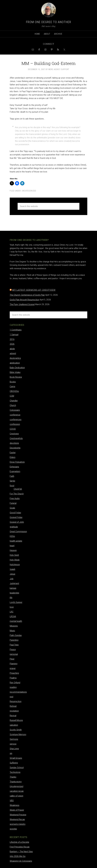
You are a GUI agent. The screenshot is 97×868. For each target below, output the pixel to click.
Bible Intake (15, 372)
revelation (14, 711)
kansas (13, 588)
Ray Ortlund (15, 683)
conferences (16, 420)
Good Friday (15, 513)
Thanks (13, 777)
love (12, 607)
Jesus (12, 574)
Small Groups (16, 758)
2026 (12, 344)
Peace (13, 649)
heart (12, 546)
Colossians (15, 410)
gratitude (14, 527)
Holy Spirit (14, 555)
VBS (12, 801)
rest (11, 697)
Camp (12, 386)
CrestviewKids (16, 438)
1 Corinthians (16, 330)
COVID (13, 429)
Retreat (13, 706)
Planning (14, 664)
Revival (13, 716)
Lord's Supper (16, 602)
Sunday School (17, 767)
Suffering (14, 763)
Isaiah (12, 569)
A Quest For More (52, 91)
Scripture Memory (18, 734)
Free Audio (15, 498)
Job (12, 579)
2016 (12, 339)
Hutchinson (15, 565)
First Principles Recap (20, 847)
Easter (13, 453)
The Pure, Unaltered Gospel (22, 304)
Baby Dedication (17, 368)
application (15, 363)
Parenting (14, 640)
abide (12, 349)
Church (13, 405)
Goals (12, 508)
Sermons (14, 739)
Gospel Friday (16, 517)
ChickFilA (18, 489)
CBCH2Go (14, 391)
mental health (16, 621)
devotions (14, 443)
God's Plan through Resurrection (24, 300)
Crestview (14, 434)
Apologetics (15, 358)
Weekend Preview (18, 815)
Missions (14, 626)
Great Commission (18, 531)
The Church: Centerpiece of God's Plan (27, 295)
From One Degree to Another (49, 22)
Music (12, 631)
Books (13, 382)
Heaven (13, 550)
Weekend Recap (17, 819)
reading (13, 687)
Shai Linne (14, 749)
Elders (13, 457)
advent (13, 353)
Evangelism (15, 471)
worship (13, 829)
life (11, 598)
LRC (12, 612)
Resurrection (16, 701)
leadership (14, 593)
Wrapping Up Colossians (21, 861)
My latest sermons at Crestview (34, 290)
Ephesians (14, 467)
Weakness (15, 805)
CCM (12, 396)
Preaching (14, 673)
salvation (14, 725)
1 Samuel (14, 335)
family (12, 481)
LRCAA (13, 616)
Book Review (16, 377)
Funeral (13, 503)
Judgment (14, 583)
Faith (12, 476)
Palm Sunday (16, 635)
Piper (12, 659)
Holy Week (15, 560)
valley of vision (16, 796)
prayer (13, 668)
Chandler (14, 401)
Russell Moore (16, 720)
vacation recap (17, 791)
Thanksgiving (16, 782)
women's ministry (18, 824)
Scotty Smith (16, 730)
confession (15, 424)
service (13, 744)
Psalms (13, 678)
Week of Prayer (17, 810)
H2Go (12, 536)
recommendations (18, 692)
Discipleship (15, 448)
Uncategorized (29, 191)
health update (16, 541)
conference (15, 415)
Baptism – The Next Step (21, 852)
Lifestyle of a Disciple (19, 842)
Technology (15, 772)
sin (11, 753)
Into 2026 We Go (18, 856)
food (12, 486)
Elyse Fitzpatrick (17, 462)
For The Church (17, 494)
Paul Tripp (14, 645)
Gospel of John (17, 522)
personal (14, 654)
